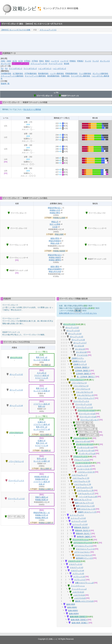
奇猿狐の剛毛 (55, 213)
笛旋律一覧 (5, 84)
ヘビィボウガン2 (59, 69)
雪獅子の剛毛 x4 (42, 497)
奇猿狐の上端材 (59, 218)
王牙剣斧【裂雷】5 (83, 371)
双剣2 (47, 61)
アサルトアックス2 (82, 460)
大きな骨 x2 (42, 373)
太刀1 (15, 61)
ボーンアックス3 (16, 390)
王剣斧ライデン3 (80, 364)
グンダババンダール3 (84, 444)
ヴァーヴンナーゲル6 (88, 417)
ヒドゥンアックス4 (80, 524)
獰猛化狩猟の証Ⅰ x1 (42, 513)
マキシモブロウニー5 (84, 392)
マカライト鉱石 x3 (42, 375)
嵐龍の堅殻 (55, 238)
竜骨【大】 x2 (42, 388)
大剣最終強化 (6, 73)
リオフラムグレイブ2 (81, 478)
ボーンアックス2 (16, 374)
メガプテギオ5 (80, 598)
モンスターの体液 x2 (42, 360)
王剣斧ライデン (78, 358)
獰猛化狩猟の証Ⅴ (55, 255)
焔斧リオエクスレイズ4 (86, 509)
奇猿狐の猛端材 (59, 251)
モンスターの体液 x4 (42, 391)
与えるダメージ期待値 (32, 109)
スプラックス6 (79, 577)
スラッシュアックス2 (39, 64)
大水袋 (55, 227)
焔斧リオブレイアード (83, 500)
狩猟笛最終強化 (71, 73)
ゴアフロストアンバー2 (83, 543)
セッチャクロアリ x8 (42, 429)
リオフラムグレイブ (79, 475)
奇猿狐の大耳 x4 (42, 515)
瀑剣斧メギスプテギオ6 (84, 601)
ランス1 (88, 61)
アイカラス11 (82, 355)
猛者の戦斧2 (72, 607)
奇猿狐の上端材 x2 (46, 489)
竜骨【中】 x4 (42, 427)
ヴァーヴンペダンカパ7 (90, 420)
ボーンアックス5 (76, 337)
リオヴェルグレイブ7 (86, 494)
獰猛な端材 (59, 234)
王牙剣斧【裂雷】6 (83, 374)
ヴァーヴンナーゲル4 (86, 410)
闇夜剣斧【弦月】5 (82, 527)
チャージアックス (56, 64)
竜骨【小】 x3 (42, 357)
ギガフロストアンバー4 (85, 549)
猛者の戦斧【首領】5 (78, 617)
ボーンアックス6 (78, 340)
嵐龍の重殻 (55, 267)
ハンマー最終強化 (57, 73)
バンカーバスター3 (83, 463)
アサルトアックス (80, 457)
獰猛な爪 (55, 222)
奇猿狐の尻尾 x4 (42, 500)
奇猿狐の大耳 (55, 210)
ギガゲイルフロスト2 (83, 555)
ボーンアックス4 (16, 406)
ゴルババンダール (80, 438)
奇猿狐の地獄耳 (55, 257)
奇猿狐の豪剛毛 (55, 260)
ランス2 (95, 61)
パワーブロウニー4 (83, 389)
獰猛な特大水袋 (55, 272)
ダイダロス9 (80, 349)
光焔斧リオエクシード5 (87, 512)
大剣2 (9, 61)
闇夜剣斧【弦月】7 (83, 534)
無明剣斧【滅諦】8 (84, 537)
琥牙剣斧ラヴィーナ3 (84, 558)
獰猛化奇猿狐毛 (55, 241)
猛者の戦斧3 (73, 611)
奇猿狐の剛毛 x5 (42, 518)
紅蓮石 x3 (42, 422)
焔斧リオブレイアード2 (84, 503)
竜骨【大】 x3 (42, 443)
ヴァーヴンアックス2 (16, 499)
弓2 (6, 69)
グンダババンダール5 (86, 450)
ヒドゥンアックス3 (79, 521)
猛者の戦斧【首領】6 (79, 620)
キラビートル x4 (42, 446)
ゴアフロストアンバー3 (83, 546)
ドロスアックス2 (76, 564)
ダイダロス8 (79, 346)
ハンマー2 (64, 61)
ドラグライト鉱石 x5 (42, 404)
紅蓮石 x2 (42, 441)
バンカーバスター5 (84, 469)
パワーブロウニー (16, 433)
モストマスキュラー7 (86, 398)
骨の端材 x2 (46, 365)
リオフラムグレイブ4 (83, 484)
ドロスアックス (74, 561)
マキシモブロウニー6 (85, 395)
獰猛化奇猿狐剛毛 (55, 269)
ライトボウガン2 (30, 69)
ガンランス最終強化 (100, 73)
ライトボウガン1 (16, 69)
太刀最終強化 (18, 73)
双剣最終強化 (43, 73)
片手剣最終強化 (31, 73)
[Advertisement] (56, 42)
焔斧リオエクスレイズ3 (85, 506)
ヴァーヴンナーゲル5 (87, 414)
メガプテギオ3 (78, 592)
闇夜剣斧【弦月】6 (83, 531)
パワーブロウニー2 (16, 461)
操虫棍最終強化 (53, 76)
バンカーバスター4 (83, 466)
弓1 (2, 69)
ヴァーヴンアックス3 (84, 407)
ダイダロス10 (81, 352)
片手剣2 (35, 61)
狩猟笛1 (73, 61)
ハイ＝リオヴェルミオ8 (88, 497)
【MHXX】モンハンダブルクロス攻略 (16, 30)
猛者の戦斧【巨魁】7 (80, 623)
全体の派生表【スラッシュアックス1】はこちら (78, 313)
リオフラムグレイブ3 (82, 481)
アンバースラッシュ (80, 540)
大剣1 (3, 61)
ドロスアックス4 (77, 571)
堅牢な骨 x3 (42, 459)
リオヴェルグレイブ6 (85, 490)
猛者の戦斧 (71, 604)
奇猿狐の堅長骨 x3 (42, 477)
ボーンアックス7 (80, 343)
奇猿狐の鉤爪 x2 (42, 479)
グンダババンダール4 (85, 447)
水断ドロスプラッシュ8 (84, 583)
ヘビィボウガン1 (45, 69)
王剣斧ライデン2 (79, 361)
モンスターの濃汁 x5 (42, 461)
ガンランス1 (105, 61)
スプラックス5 (78, 574)
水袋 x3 (42, 484)
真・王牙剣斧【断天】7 (86, 377)
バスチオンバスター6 (86, 472)
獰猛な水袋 (55, 243)
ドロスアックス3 (76, 567)
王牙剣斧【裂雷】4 (82, 367)
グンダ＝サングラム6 (87, 454)
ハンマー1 (55, 61)
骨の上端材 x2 (46, 469)
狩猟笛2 (80, 61)
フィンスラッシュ (78, 586)
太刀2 (20, 61)
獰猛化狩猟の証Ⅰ (55, 208)
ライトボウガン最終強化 (80, 76)
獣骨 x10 (42, 406)
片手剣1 (27, 61)
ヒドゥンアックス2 (78, 518)
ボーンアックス (16, 358)
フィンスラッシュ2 (79, 589)
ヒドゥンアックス (77, 515)
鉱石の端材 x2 (46, 434)
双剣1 (41, 61)
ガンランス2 (6, 64)
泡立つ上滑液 (55, 224)
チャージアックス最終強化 (35, 76)
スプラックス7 (80, 580)
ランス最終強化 (85, 73)
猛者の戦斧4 (74, 614)
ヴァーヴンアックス (16, 481)
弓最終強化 (65, 76)
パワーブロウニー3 (81, 386)
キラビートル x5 (42, 378)
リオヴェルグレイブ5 (84, 487)
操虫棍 (66, 64)
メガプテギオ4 (79, 595)
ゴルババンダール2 (83, 441)
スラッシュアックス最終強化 (12, 76)
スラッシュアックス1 (48, 30)
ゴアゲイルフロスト (82, 552)
